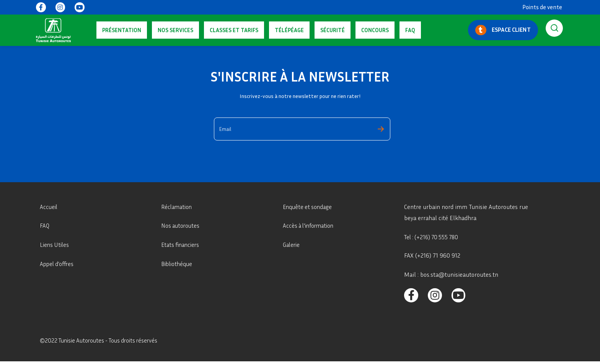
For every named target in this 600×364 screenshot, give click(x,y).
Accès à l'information (310, 225)
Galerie (292, 245)
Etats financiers (182, 245)
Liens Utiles (55, 245)
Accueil (49, 207)
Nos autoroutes (181, 225)
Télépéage (249, 30)
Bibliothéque (178, 264)
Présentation (116, 30)
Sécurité (281, 30)
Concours (312, 30)
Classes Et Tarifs (205, 30)
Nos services (158, 30)
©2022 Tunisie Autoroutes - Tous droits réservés (103, 343)
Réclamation (178, 207)
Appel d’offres (58, 264)
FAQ (336, 30)
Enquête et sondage (309, 207)
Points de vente (542, 7)
